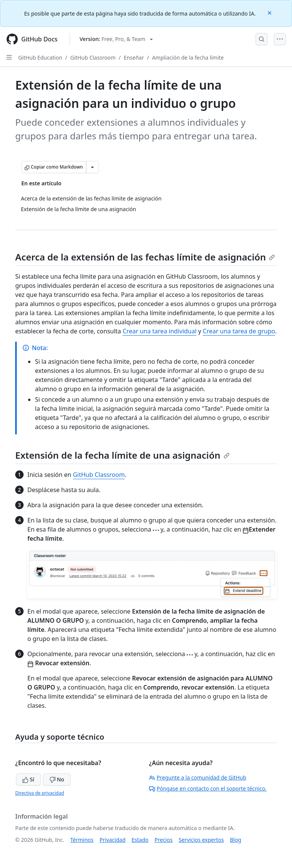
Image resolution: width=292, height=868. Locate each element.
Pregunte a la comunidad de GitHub (198, 777)
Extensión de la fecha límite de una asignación (122, 455)
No (57, 779)
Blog (236, 840)
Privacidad (113, 840)
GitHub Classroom (93, 58)
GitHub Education (40, 58)
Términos (82, 840)
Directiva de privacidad (40, 793)
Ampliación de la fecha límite (188, 58)
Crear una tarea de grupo (239, 331)
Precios (164, 840)
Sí (28, 779)
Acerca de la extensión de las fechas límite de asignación (145, 257)
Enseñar (134, 58)
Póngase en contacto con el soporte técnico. (208, 788)
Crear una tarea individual (159, 331)
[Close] (270, 12)
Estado (140, 840)
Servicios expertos (201, 840)
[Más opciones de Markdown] (92, 167)
